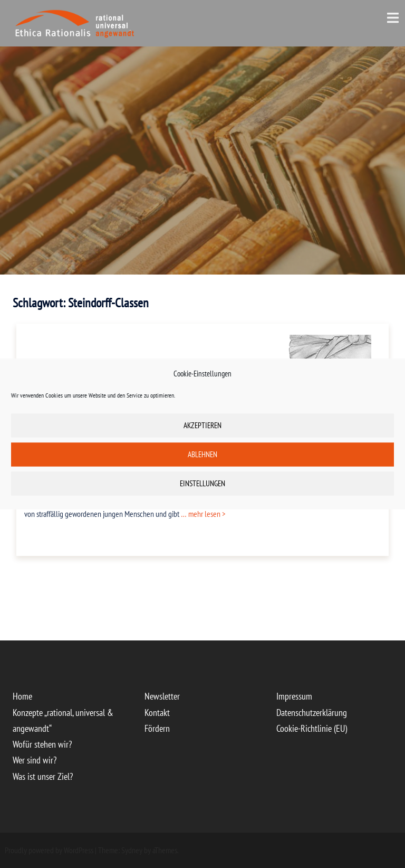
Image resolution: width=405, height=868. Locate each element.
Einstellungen (202, 483)
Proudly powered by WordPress (49, 850)
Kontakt (157, 713)
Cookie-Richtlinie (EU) (312, 728)
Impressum (294, 696)
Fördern (157, 728)
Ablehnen (202, 454)
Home (22, 696)
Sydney (132, 850)
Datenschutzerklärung (312, 713)
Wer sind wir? (35, 760)
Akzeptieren (202, 425)
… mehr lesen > (202, 514)
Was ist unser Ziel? (43, 776)
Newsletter (162, 696)
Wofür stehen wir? (42, 744)
